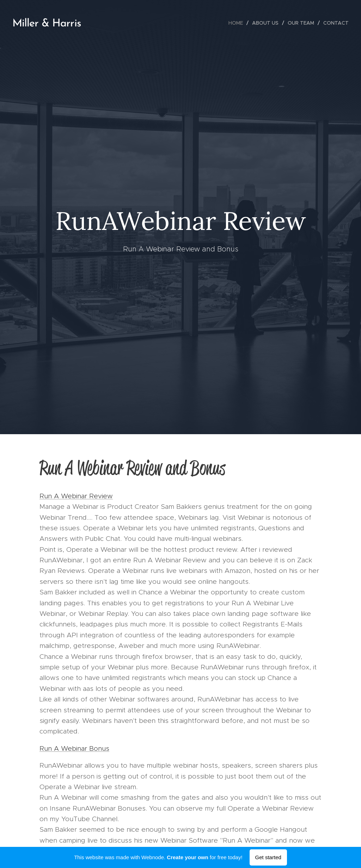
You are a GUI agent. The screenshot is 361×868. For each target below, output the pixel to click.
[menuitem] (238, 23)
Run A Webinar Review (76, 496)
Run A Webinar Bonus (74, 748)
